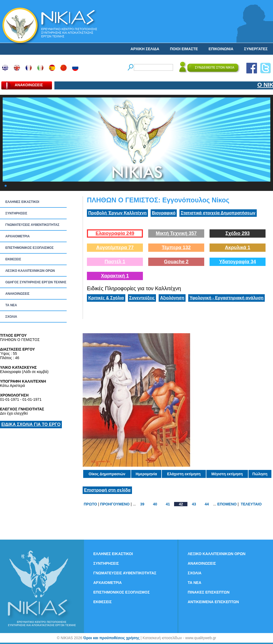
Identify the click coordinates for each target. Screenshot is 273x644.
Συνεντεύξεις (142, 298)
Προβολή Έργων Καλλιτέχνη (117, 213)
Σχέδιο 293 (237, 233)
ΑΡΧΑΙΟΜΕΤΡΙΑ (17, 236)
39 (142, 504)
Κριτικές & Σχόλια (106, 298)
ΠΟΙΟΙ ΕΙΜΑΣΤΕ (184, 49)
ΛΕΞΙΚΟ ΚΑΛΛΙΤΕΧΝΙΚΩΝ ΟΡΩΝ (30, 271)
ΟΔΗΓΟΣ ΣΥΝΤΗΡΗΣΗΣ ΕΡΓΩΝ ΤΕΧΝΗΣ (36, 282)
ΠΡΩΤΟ (90, 504)
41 (168, 504)
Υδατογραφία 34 (238, 262)
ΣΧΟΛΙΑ (11, 317)
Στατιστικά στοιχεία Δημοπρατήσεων (218, 213)
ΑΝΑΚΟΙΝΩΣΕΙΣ (17, 294)
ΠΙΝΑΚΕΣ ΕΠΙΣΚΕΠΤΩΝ (209, 592)
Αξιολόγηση (172, 298)
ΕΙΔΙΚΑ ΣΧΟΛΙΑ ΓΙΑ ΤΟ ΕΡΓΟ (31, 424)
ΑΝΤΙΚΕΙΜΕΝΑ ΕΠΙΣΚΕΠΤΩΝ (213, 602)
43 (194, 504)
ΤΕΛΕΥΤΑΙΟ (251, 504)
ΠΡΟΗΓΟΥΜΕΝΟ (115, 504)
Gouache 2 (176, 262)
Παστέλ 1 (115, 262)
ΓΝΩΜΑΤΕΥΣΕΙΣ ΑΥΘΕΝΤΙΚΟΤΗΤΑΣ (32, 225)
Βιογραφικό (164, 213)
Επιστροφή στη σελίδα (107, 490)
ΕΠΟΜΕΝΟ (227, 504)
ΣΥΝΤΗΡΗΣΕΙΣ (16, 213)
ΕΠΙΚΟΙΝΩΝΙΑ (221, 49)
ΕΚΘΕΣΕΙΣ (13, 259)
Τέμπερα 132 (176, 248)
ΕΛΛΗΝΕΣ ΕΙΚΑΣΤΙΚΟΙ (22, 202)
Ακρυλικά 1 (237, 248)
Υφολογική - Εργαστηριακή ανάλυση (226, 298)
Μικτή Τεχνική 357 (176, 233)
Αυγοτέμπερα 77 (115, 248)
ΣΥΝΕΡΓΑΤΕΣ (256, 49)
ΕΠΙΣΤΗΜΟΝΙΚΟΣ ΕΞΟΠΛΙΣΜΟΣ (29, 248)
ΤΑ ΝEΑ (11, 305)
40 (155, 504)
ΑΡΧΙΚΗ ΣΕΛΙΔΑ (145, 49)
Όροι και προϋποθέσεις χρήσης (111, 638)
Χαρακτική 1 (115, 276)
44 (207, 504)
